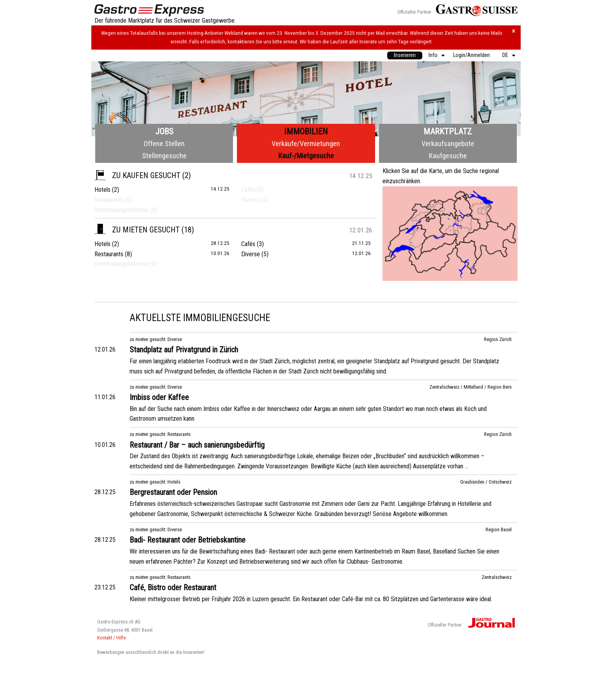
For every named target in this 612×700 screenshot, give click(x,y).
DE (505, 55)
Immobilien (306, 131)
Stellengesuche (164, 156)
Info (433, 55)
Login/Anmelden (471, 55)
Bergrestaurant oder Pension (173, 492)
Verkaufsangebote (448, 144)
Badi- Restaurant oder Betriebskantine (188, 540)
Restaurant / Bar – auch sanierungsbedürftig (197, 445)
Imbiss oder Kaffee (159, 397)
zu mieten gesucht (137, 230)
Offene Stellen (164, 144)
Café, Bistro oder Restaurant (173, 587)
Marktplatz (448, 131)
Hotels (102, 190)
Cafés (248, 244)
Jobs (164, 131)
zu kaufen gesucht (137, 175)
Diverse (251, 254)
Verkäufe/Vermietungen (306, 144)
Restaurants (109, 254)
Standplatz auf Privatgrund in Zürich (184, 350)
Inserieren (405, 55)
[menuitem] (405, 55)
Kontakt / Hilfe (111, 638)
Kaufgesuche (448, 156)
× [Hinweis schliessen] (514, 31)
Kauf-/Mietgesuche (306, 156)
